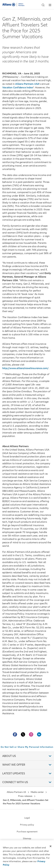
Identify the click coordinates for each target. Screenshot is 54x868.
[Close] (51, 846)
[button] (43, 5)
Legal (27, 818)
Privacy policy (27, 825)
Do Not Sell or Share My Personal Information (27, 747)
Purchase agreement (27, 832)
